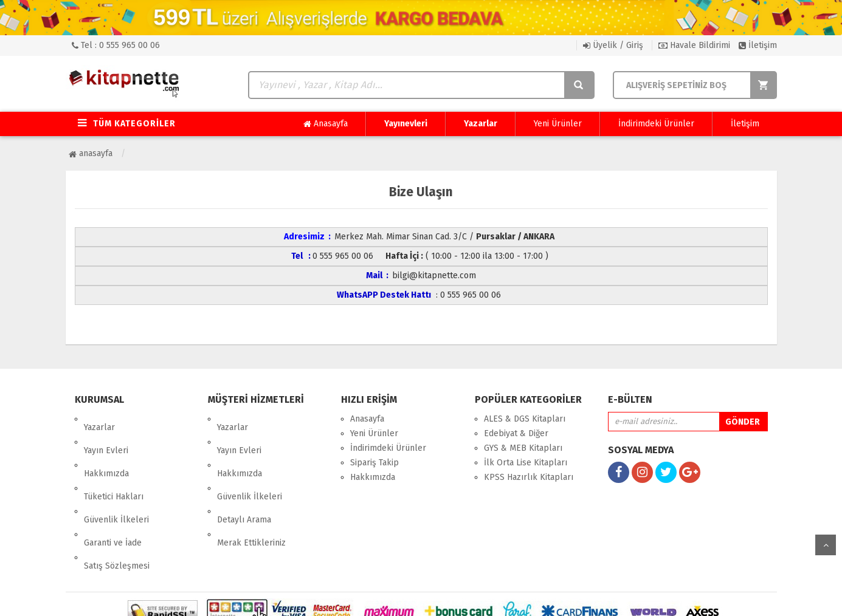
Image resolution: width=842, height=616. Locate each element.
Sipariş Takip (374, 463)
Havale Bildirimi (694, 45)
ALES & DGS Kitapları (525, 419)
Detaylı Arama (244, 477)
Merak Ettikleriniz (251, 492)
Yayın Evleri (106, 433)
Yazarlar (481, 124)
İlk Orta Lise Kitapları (526, 463)
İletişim (758, 45)
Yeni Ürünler (558, 124)
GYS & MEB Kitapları (523, 448)
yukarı (826, 545)
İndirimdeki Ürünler (656, 124)
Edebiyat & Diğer (516, 433)
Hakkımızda (106, 448)
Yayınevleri (406, 124)
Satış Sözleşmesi (117, 506)
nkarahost (368, 597)
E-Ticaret (409, 597)
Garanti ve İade (113, 492)
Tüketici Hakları (114, 463)
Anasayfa (326, 124)
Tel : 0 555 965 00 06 (116, 45)
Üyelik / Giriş (613, 45)
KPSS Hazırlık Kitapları (529, 477)
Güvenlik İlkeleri (116, 477)
